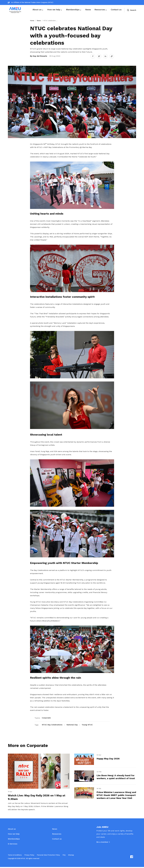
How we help (14, 835)
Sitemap (71, 856)
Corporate (46, 717)
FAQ (64, 856)
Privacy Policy (29, 856)
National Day (72, 724)
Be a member (102, 843)
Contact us (57, 840)
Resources (57, 835)
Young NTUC (87, 724)
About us (12, 830)
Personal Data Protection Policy (48, 856)
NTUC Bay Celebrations (52, 724)
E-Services (13, 845)
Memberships (14, 840)
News (39, 21)
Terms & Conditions (15, 856)
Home (32, 21)
